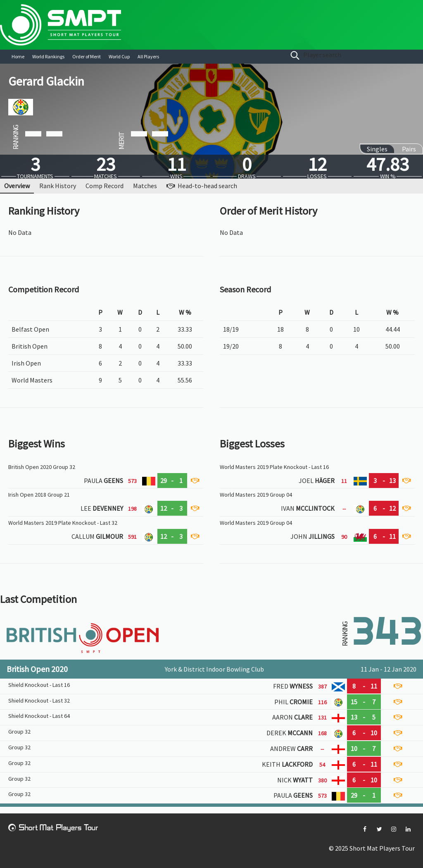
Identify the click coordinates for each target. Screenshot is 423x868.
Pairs (409, 149)
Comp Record (105, 186)
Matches (145, 186)
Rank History (58, 186)
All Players (148, 56)
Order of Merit (87, 56)
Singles (377, 149)
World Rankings (48, 56)
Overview (17, 186)
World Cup (119, 56)
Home (18, 56)
